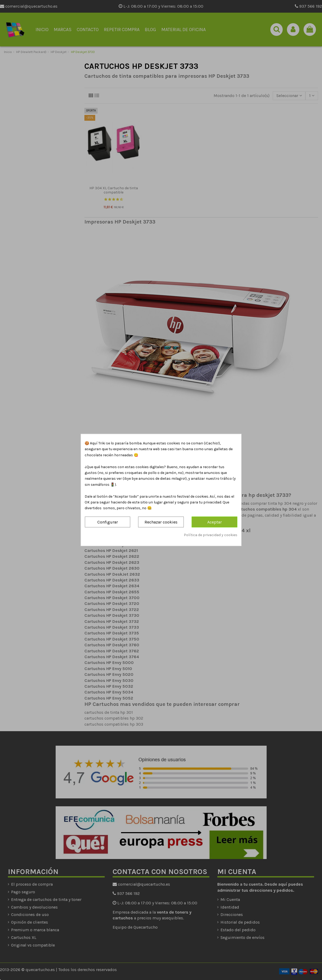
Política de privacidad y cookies (211, 535)
